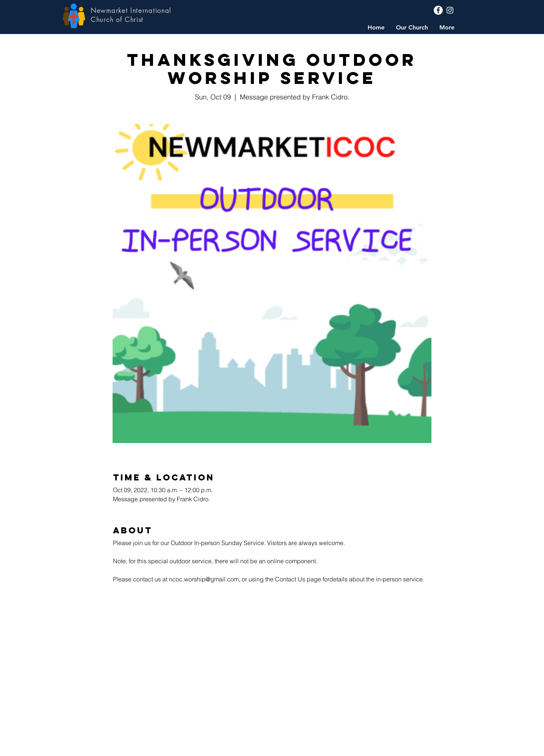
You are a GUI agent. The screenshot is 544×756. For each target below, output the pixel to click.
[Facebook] (438, 10)
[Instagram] (450, 10)
